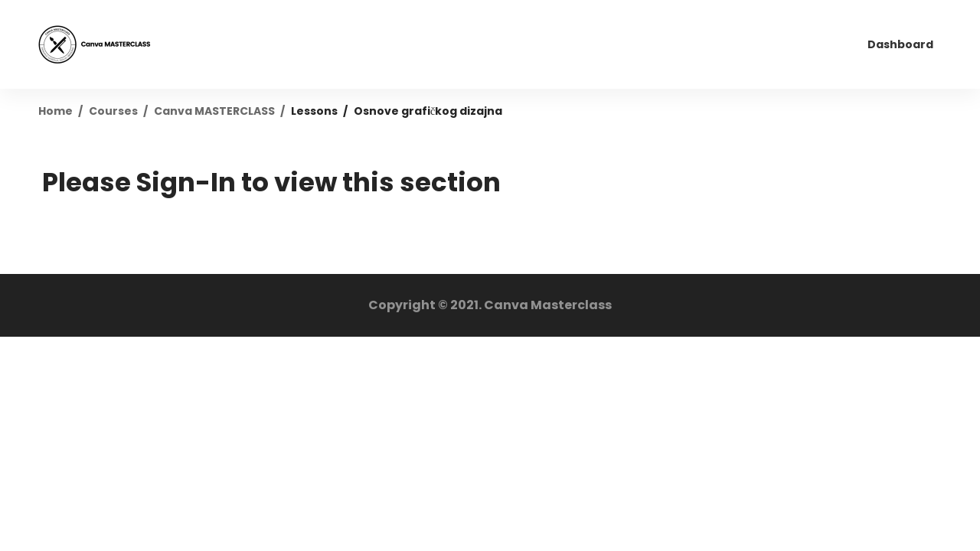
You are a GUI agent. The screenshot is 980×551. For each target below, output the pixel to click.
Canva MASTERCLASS (214, 111)
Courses (113, 111)
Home (56, 111)
